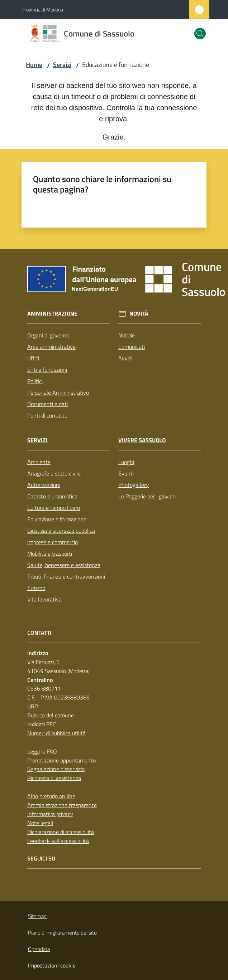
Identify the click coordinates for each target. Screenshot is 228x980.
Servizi (62, 65)
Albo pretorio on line (51, 796)
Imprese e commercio (53, 542)
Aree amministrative (51, 347)
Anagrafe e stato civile (54, 473)
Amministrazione (52, 314)
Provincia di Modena (42, 9)
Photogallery (134, 485)
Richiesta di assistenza (54, 778)
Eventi (126, 473)
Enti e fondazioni (47, 370)
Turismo (36, 588)
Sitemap (37, 916)
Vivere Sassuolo (142, 440)
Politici (35, 381)
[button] (200, 34)
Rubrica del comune (51, 715)
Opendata (39, 949)
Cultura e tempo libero (54, 508)
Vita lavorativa (44, 599)
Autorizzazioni (44, 485)
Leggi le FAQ (42, 751)
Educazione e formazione (57, 519)
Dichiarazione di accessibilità (61, 832)
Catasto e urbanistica (52, 496)
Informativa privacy (50, 814)
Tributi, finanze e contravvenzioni (66, 576)
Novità (139, 314)
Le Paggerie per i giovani (147, 496)
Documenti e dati (47, 404)
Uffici (33, 358)
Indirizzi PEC (42, 724)
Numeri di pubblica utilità (56, 733)
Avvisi (125, 358)
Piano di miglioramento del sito (62, 933)
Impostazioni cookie (52, 965)
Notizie (127, 335)
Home (34, 65)
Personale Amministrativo (58, 393)
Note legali (40, 823)
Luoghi (126, 462)
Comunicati (132, 347)
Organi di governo (48, 335)
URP (32, 706)
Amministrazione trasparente (62, 805)
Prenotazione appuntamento (61, 760)
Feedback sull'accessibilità (58, 841)
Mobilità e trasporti (50, 554)
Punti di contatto (47, 415)
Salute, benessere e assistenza (64, 565)
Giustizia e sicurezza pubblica (61, 531)
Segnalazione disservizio (56, 769)
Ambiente (39, 462)
